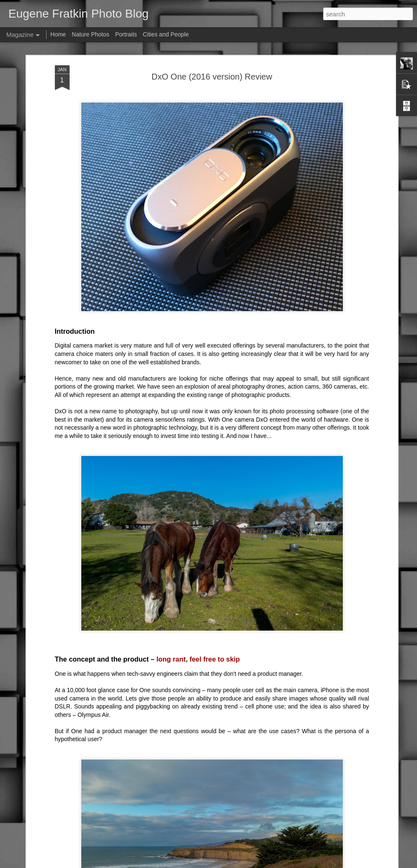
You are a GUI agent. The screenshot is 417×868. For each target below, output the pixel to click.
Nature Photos (91, 34)
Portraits (126, 34)
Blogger (259, 863)
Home (58, 34)
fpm (219, 863)
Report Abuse (284, 863)
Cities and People (166, 34)
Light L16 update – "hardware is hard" (186, 764)
